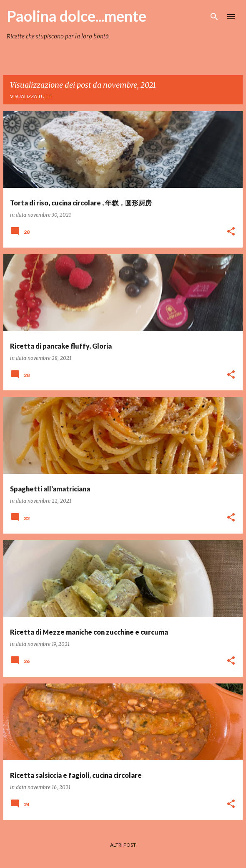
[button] (231, 232)
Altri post (123, 845)
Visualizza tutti (31, 96)
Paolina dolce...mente (77, 16)
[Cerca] (214, 17)
